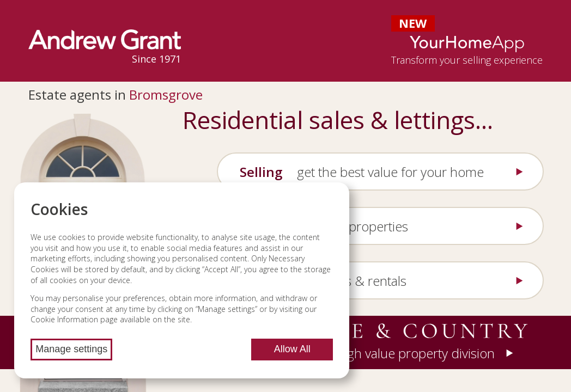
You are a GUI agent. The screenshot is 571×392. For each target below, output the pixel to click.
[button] (385, 343)
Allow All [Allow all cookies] (292, 349)
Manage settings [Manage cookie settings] (71, 349)
